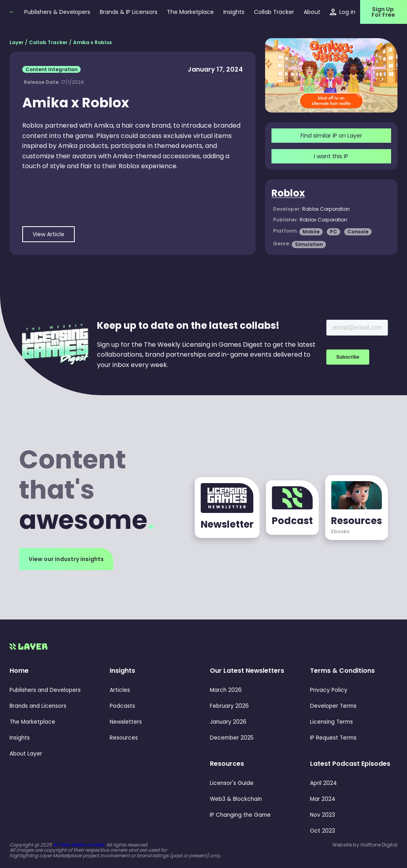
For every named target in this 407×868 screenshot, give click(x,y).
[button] (234, 12)
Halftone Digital (379, 845)
